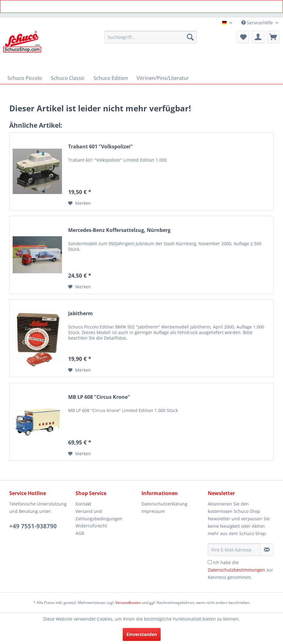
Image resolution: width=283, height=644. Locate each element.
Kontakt (83, 504)
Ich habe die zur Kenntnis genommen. (240, 570)
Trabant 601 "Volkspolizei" (100, 147)
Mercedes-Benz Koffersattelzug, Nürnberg (119, 230)
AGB (80, 533)
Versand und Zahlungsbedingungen (99, 515)
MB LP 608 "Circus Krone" (99, 397)
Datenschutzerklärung (164, 504)
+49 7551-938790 (33, 526)
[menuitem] (150, 37)
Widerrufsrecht (91, 526)
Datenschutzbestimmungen (236, 570)
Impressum (153, 511)
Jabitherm (80, 314)
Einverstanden (142, 634)
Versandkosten (128, 603)
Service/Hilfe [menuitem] (258, 23)
